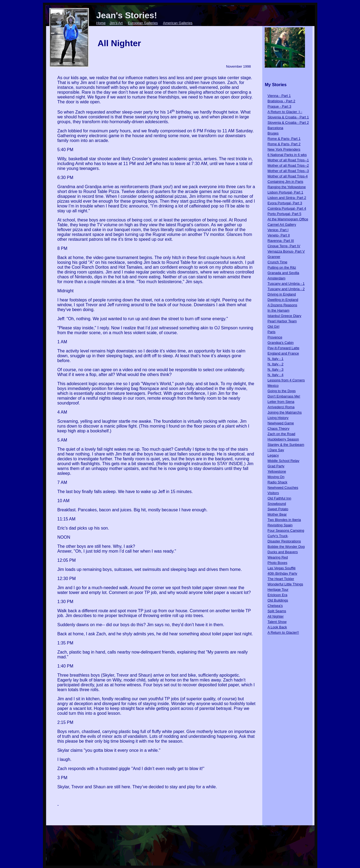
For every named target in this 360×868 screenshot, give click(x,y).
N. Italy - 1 (276, 359)
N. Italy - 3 (276, 369)
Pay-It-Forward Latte (284, 348)
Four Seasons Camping (286, 530)
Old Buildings (278, 600)
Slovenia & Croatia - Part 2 (288, 123)
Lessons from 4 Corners (286, 380)
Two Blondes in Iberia (284, 520)
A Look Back (277, 627)
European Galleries (143, 23)
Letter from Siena (281, 402)
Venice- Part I (278, 230)
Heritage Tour (278, 590)
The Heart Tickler (281, 579)
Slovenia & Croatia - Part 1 (288, 117)
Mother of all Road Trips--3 (288, 171)
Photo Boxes (278, 563)
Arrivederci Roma (281, 407)
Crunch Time (278, 262)
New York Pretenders (284, 149)
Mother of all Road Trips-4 (288, 176)
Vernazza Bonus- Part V (286, 251)
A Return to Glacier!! (283, 632)
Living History (278, 418)
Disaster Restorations (284, 541)
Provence (275, 337)
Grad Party (276, 466)
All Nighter (276, 616)
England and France (283, 353)
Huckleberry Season (283, 439)
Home (101, 23)
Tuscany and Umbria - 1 (286, 284)
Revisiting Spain (280, 525)
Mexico (273, 386)
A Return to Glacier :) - (285, 112)
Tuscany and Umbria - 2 (286, 289)
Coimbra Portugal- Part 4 (287, 208)
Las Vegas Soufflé (282, 568)
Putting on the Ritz (282, 267)
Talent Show (277, 622)
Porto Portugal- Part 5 (285, 214)
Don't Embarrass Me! (284, 396)
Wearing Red (278, 557)
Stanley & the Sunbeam (286, 445)
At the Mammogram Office (288, 219)
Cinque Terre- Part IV (284, 246)
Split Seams (277, 611)
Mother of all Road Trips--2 (288, 165)
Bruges (273, 133)
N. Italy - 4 (276, 375)
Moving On (276, 477)
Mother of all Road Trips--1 (288, 160)
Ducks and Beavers (283, 552)
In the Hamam (279, 310)
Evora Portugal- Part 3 (285, 203)
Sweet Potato (278, 509)
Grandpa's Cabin (281, 343)
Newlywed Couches (283, 488)
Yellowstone (277, 471)
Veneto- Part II (279, 235)
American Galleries (178, 23)
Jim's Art (116, 23)
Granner (274, 257)
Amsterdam (277, 278)
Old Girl (274, 327)
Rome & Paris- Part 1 (284, 139)
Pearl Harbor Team (282, 321)
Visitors (273, 493)
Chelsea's (275, 606)
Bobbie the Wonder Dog (286, 547)
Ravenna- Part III (281, 241)
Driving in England (282, 294)
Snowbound (277, 504)
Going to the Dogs (282, 391)
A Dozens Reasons (283, 305)
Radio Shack (278, 482)
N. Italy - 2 (276, 364)
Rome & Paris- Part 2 (284, 144)
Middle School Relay (284, 461)
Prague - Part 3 (279, 106)
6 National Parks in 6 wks (287, 155)
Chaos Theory (279, 428)
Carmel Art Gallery (282, 225)
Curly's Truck (278, 536)
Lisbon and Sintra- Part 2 (287, 198)
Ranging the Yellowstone (287, 187)
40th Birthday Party (283, 573)
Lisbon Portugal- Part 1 (286, 192)
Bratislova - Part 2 (281, 101)
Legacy (273, 455)
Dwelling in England (283, 300)
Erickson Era (278, 595)
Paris (272, 332)
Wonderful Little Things (285, 584)
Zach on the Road (281, 434)
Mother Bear (277, 514)
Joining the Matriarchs (285, 412)
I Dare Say (276, 450)
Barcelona (276, 128)
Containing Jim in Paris (286, 182)
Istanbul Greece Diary (285, 316)
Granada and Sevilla (283, 273)
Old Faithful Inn (279, 498)
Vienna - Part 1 (279, 96)
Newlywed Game (281, 423)
